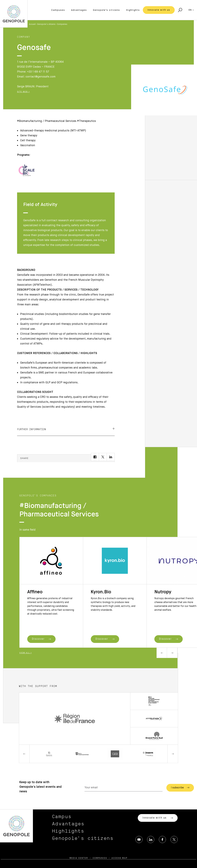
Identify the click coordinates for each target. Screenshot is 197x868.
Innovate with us (159, 10)
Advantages (79, 10)
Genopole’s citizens (106, 10)
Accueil (32, 24)
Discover (41, 639)
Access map (120, 858)
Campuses (58, 10)
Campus (62, 817)
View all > (26, 653)
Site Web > (23, 92)
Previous (162, 653)
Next (172, 653)
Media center (79, 858)
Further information (66, 429)
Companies (62, 24)
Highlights (133, 10)
